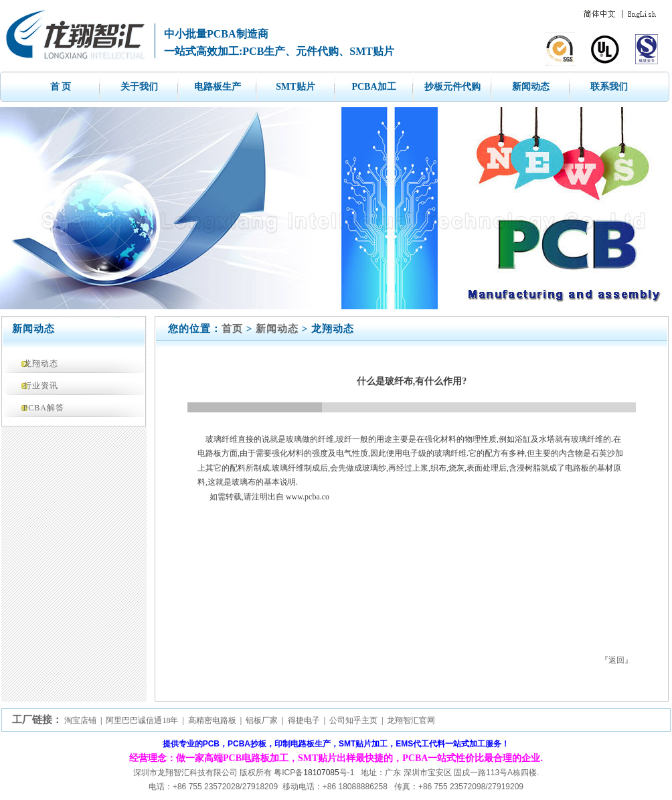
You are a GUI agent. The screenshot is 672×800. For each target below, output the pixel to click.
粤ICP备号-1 (314, 773)
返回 (616, 660)
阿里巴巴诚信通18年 (142, 720)
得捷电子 (304, 720)
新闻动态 (531, 87)
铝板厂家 (262, 720)
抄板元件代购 (452, 87)
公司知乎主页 (353, 720)
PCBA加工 (373, 87)
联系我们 (609, 87)
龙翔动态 (41, 364)
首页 (232, 329)
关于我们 (139, 87)
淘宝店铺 (80, 720)
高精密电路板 (212, 720)
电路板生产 (218, 87)
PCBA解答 (44, 408)
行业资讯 (41, 386)
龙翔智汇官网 (411, 720)
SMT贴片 (295, 87)
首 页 (61, 87)
